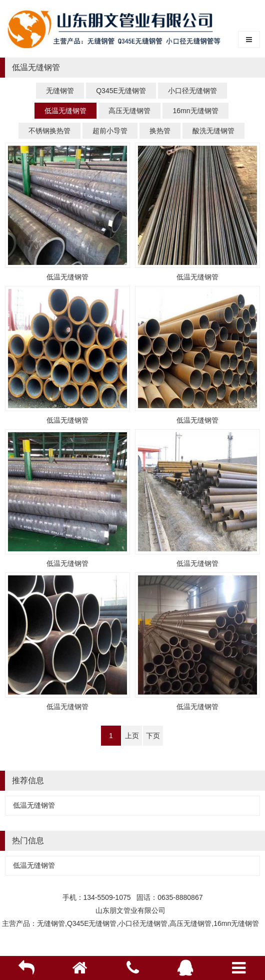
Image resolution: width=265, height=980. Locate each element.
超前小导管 (110, 131)
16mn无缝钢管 (195, 111)
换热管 (160, 131)
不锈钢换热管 (49, 131)
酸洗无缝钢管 (213, 131)
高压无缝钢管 (129, 111)
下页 (153, 736)
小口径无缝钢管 (192, 91)
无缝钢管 (60, 91)
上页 (132, 736)
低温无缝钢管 (65, 111)
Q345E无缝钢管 (121, 91)
